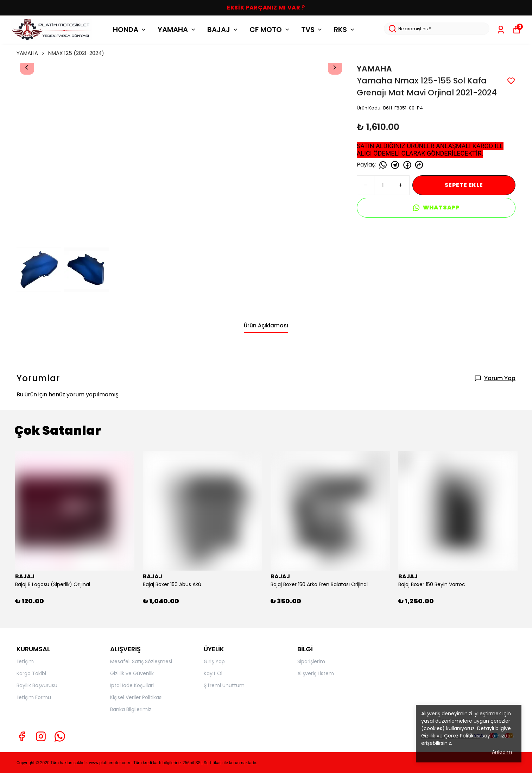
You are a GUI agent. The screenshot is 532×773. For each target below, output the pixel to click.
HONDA (130, 30)
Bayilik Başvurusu (37, 685)
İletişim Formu (34, 697)
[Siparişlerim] (501, 30)
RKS (345, 30)
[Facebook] (22, 736)
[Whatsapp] (60, 736)
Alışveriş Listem (316, 673)
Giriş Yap (214, 661)
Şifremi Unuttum (224, 685)
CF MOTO (270, 30)
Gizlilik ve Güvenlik (132, 673)
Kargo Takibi (31, 673)
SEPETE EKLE (464, 185)
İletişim (25, 661)
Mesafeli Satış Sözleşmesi (141, 661)
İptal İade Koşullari (132, 685)
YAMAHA (177, 30)
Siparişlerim (311, 661)
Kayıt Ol (213, 673)
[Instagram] (41, 736)
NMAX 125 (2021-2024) (76, 53)
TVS (312, 30)
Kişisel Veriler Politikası (136, 697)
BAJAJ (223, 30)
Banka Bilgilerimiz (131, 709)
